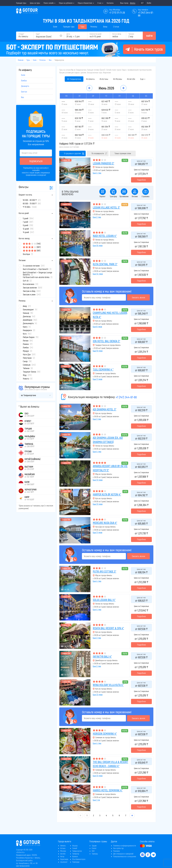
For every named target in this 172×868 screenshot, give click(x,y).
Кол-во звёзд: (117, 34)
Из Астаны (104, 79)
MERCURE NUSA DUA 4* (105, 523)
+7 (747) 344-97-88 (126, 397)
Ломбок (24, 81)
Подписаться (36, 161)
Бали (55, 27)
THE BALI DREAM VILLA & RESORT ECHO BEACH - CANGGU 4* (110, 764)
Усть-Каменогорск (79, 859)
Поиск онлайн (49, 3)
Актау (62, 856)
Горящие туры (21, 3)
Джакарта (25, 86)
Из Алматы (90, 79)
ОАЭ (93, 851)
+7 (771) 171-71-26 (117, 13)
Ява (50, 60)
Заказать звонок (138, 297)
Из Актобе (131, 79)
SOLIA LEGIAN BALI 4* (104, 600)
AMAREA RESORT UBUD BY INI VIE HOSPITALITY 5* (110, 468)
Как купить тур (118, 848)
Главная (21, 60)
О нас (100, 3)
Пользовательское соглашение (125, 856)
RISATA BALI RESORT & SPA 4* (108, 628)
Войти (149, 3)
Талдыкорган (77, 851)
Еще (143, 79)
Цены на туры (35, 3)
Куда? (38, 34)
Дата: (68, 34)
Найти (149, 36)
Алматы (63, 846)
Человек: (131, 34)
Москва (63, 851)
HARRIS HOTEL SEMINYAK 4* (108, 790)
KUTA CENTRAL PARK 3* (105, 264)
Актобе (63, 854)
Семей (75, 848)
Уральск (75, 856)
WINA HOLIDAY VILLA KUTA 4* (108, 685)
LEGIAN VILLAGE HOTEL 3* (106, 207)
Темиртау (76, 854)
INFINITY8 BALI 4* (102, 656)
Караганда (64, 859)
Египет (94, 848)
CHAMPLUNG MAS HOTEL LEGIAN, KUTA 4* (110, 315)
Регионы (94, 27)
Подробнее (141, 180)
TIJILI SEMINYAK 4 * (103, 369)
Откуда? (21, 34)
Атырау (75, 846)
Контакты (110, 3)
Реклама (116, 851)
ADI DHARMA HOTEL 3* (105, 409)
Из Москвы (118, 79)
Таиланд (95, 854)
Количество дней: (96, 34)
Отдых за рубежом (67, 3)
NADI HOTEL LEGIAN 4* (105, 236)
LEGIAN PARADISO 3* (103, 163)
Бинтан (24, 92)
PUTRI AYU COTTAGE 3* (105, 571)
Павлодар (76, 862)
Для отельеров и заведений (123, 854)
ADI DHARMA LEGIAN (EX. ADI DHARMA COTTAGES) (108, 440)
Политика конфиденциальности (125, 846)
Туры (82, 27)
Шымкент (64, 862)
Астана (63, 848)
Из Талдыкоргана (74, 79)
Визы (105, 27)
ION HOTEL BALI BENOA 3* (106, 341)
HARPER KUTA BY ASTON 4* (107, 494)
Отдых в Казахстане (86, 3)
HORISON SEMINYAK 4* (105, 733)
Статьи (116, 27)
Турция (94, 846)
